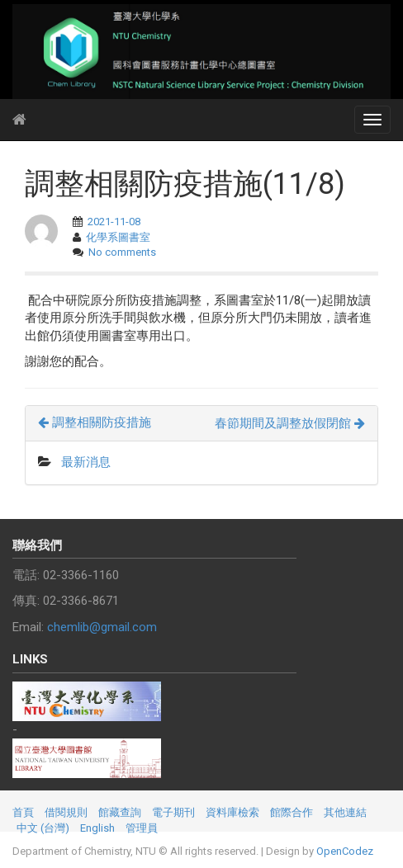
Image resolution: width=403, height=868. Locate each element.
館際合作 (292, 812)
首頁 (23, 812)
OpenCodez (345, 851)
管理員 (142, 828)
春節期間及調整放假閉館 (290, 423)
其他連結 (345, 812)
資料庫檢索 (232, 812)
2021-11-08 (114, 222)
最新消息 (86, 462)
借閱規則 (66, 812)
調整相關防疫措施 (95, 422)
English (97, 828)
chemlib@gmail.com (102, 627)
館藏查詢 (120, 812)
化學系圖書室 (118, 237)
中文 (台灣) (43, 828)
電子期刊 (173, 812)
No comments (122, 252)
